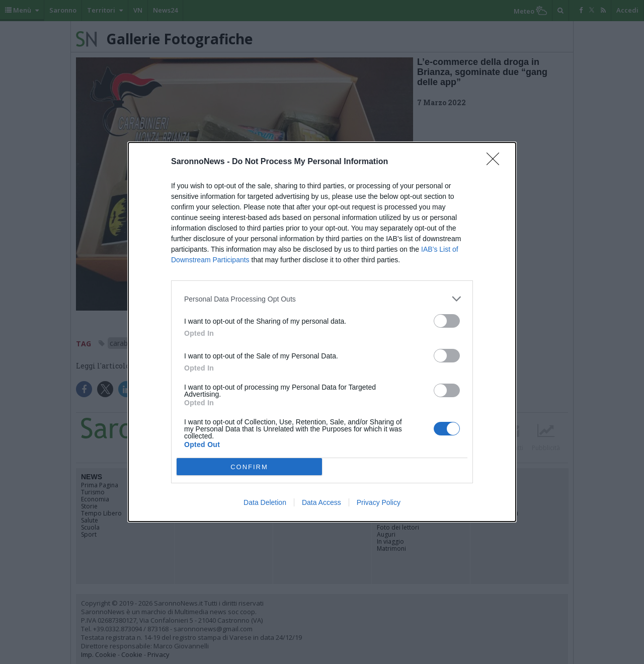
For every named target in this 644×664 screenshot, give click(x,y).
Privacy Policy (379, 502)
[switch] (447, 321)
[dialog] (322, 332)
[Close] (496, 162)
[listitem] (322, 299)
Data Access (321, 502)
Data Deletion (265, 502)
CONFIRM (249, 467)
